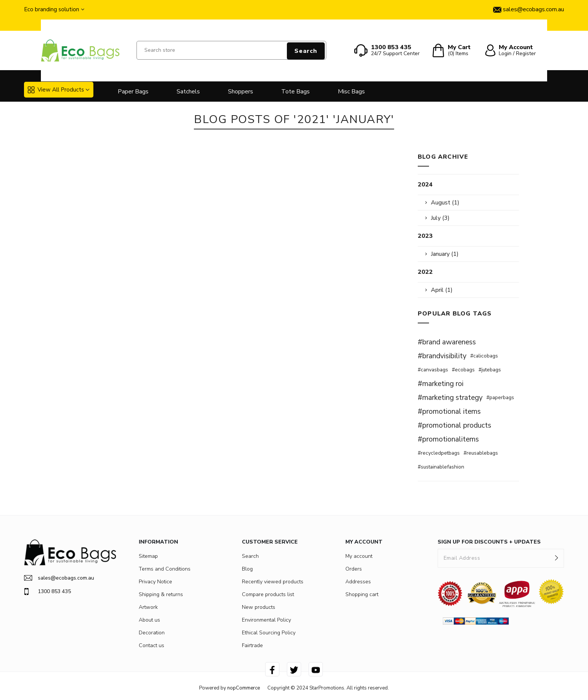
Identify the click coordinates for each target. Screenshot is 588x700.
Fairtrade (252, 645)
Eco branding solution (52, 9)
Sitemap (148, 556)
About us (149, 620)
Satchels (188, 92)
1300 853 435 (47, 592)
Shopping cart (362, 594)
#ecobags (463, 370)
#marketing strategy (450, 398)
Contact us (151, 645)
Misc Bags (351, 92)
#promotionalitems (448, 439)
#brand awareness (447, 342)
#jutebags (490, 370)
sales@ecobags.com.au (59, 578)
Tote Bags (295, 92)
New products (259, 607)
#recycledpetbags (439, 453)
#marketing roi (441, 384)
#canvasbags (433, 370)
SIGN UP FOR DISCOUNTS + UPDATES (489, 542)
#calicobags (484, 356)
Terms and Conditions (165, 569)
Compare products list (268, 594)
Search (306, 51)
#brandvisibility (442, 356)
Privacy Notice (155, 582)
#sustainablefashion (441, 467)
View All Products (56, 90)
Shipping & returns (161, 594)
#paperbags (500, 397)
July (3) (440, 218)
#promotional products (454, 425)
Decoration (152, 633)
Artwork (148, 607)
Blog (247, 569)
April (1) (442, 290)
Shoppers (241, 92)
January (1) (445, 254)
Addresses (358, 582)
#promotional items (449, 412)
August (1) (445, 203)
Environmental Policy (266, 620)
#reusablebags (481, 453)
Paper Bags (133, 92)
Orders (354, 569)
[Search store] (231, 50)
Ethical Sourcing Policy (269, 633)
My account (359, 556)
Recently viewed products (273, 582)
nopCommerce (244, 688)
